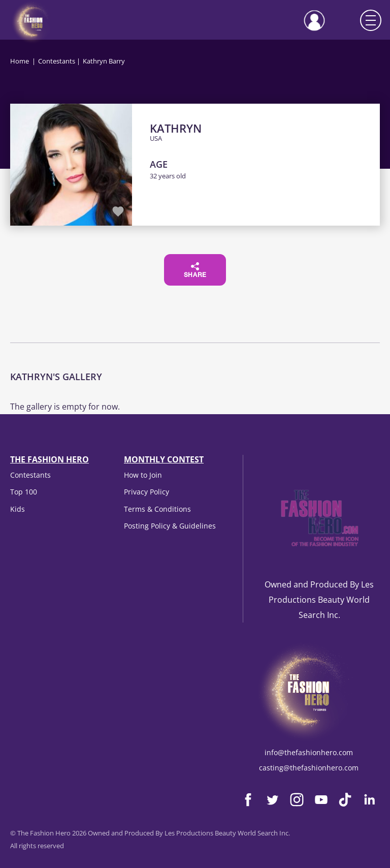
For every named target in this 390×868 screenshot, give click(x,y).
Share (195, 270)
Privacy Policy (147, 492)
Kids (18, 509)
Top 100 (24, 492)
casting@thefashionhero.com (309, 768)
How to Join (143, 475)
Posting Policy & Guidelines (170, 526)
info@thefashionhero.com (309, 752)
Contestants (57, 61)
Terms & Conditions (157, 509)
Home (20, 61)
